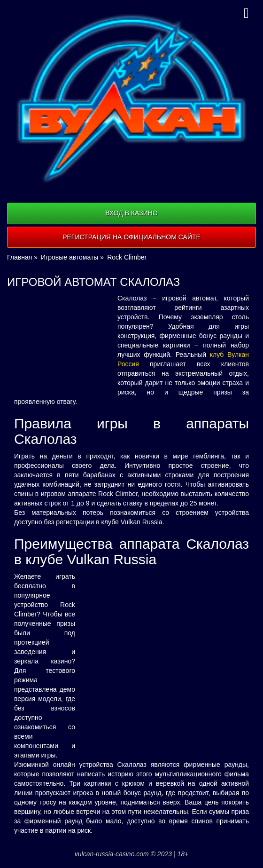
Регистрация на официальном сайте (131, 237)
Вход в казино (131, 213)
